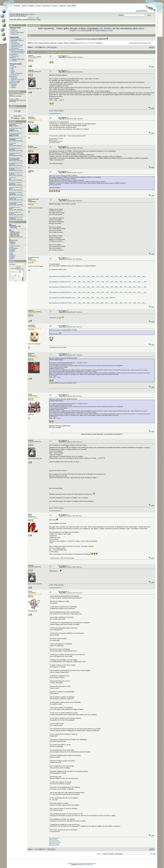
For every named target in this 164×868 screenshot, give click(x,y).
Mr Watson (13, 125)
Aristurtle (14, 67)
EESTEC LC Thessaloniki (14, 76)
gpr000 (12, 259)
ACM (13, 65)
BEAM (13, 72)
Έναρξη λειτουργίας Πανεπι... (16, 124)
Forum (13, 29)
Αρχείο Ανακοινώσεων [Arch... (16, 198)
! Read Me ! (24, 6)
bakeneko (31, 353)
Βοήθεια (108, 28)
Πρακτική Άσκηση (16, 47)
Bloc (84, 865)
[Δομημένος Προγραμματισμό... (16, 217)
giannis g (13, 184)
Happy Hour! (62, 6)
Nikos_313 (13, 199)
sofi (11, 209)
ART (12, 69)
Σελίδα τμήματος (16, 39)
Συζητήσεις (55, 6)
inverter (12, 164)
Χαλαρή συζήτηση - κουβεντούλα (48, 43)
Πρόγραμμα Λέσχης (17, 45)
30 (36, 47)
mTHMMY (14, 61)
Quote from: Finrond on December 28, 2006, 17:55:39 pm (63, 176)
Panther (13, 87)
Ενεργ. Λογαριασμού (17, 32)
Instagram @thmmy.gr (18, 59)
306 (48, 47)
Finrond (31, 146)
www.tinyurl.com (54, 318)
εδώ (101, 28)
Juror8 (12, 174)
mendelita (31, 325)
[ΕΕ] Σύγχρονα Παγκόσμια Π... (16, 173)
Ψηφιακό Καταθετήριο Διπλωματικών (17, 54)
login (27, 14)
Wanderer (31, 117)
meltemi (31, 56)
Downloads (17, 6)
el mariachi (13, 204)
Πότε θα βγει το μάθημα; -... (15, 158)
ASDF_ (30, 394)
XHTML (88, 865)
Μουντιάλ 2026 (13, 143)
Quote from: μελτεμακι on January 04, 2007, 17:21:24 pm (63, 330)
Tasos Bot (92, 43)
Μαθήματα (31, 6)
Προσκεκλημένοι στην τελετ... (16, 138)
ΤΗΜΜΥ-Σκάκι (12, 178)
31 (38, 47)
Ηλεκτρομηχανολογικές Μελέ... (16, 163)
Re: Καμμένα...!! (63, 56)
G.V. (11, 189)
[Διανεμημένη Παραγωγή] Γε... (16, 168)
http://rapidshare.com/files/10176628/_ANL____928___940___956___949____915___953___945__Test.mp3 (82, 298)
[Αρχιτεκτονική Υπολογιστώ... (16, 183)
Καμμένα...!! (100, 43)
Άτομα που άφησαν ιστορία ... (16, 202)
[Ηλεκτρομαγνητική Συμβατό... (16, 193)
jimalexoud (13, 251)
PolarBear (13, 218)
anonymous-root (34, 199)
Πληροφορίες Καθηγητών (14, 57)
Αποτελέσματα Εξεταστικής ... (16, 129)
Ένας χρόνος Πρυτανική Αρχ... (16, 188)
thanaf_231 (13, 255)
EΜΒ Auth (14, 78)
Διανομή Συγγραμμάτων (18, 51)
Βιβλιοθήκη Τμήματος (17, 40)
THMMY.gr (30, 43)
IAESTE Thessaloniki (17, 80)
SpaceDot (14, 84)
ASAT (13, 70)
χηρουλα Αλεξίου (15, 135)
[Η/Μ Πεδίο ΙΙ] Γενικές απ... (15, 207)
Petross (12, 130)
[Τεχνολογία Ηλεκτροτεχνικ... (16, 148)
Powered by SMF (72, 864)
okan (12, 144)
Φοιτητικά (38, 6)
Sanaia (12, 254)
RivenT (12, 154)
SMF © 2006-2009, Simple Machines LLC (86, 864)
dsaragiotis (13, 249)
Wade (30, 514)
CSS (92, 865)
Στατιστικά (12, 222)
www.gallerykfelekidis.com (55, 114)
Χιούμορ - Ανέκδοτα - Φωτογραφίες (67, 43)
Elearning (14, 42)
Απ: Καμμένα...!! (64, 354)
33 (43, 47)
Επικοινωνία (15, 34)
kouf (11, 253)
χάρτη (141, 28)
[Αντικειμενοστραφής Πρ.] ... (16, 212)
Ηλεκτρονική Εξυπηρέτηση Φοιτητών (16, 49)
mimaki (12, 247)
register (32, 14)
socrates (12, 252)
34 (44, 47)
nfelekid (31, 70)
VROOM (14, 86)
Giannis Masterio (15, 159)
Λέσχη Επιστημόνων (15, 246)
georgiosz (13, 194)
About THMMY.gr (72, 6)
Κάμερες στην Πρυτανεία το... (16, 153)
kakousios (12, 258)
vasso (30, 591)
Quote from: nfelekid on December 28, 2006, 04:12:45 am (63, 358)
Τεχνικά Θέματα (46, 6)
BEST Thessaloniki (17, 73)
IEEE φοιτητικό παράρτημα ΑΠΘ (15, 82)
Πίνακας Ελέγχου (15, 92)
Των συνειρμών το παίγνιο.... (16, 133)
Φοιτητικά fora (15, 43)
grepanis (13, 149)
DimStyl (12, 169)
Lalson (12, 213)
